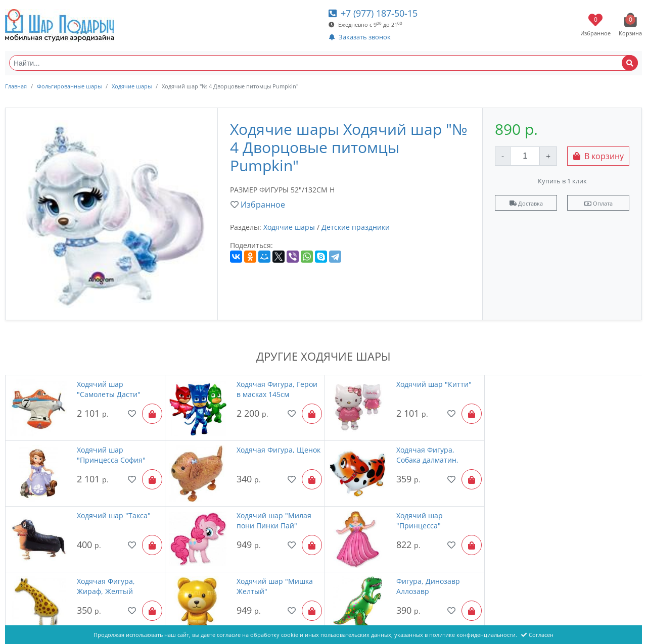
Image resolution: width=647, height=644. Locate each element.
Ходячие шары (132, 86)
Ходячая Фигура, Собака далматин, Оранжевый (267, 455)
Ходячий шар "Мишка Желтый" (433, 520)
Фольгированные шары (69, 86)
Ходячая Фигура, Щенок (105, 454)
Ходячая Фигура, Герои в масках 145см (276, 389)
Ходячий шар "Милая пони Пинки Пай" (591, 454)
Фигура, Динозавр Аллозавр (586, 520)
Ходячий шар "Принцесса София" (588, 389)
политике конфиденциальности (472, 635)
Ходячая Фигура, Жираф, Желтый (265, 520)
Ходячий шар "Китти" (432, 384)
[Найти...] (323, 63)
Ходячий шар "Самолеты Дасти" (108, 389)
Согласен (537, 635)
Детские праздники (356, 227)
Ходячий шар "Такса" (432, 449)
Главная (16, 86)
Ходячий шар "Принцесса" (100, 520)
